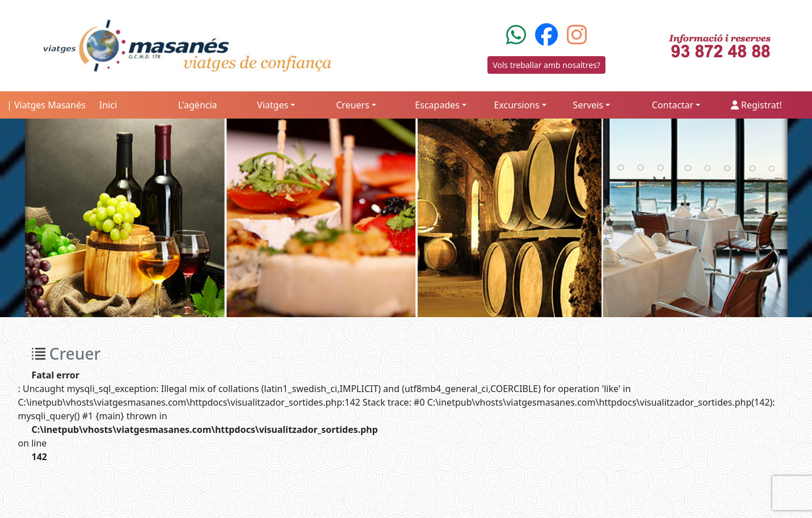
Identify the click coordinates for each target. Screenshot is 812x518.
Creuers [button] (353, 105)
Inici (108, 105)
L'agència (198, 105)
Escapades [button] (437, 105)
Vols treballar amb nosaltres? (546, 65)
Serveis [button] (588, 105)
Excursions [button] (516, 105)
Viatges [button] (273, 105)
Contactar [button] (673, 105)
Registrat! (756, 105)
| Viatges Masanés (46, 105)
